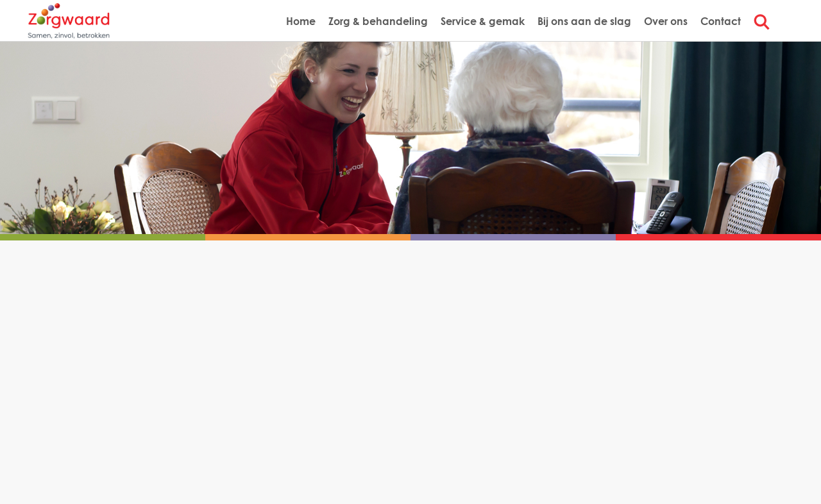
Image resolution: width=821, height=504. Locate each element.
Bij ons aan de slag (584, 21)
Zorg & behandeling (378, 21)
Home (301, 21)
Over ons (666, 21)
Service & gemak (483, 21)
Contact (721, 21)
